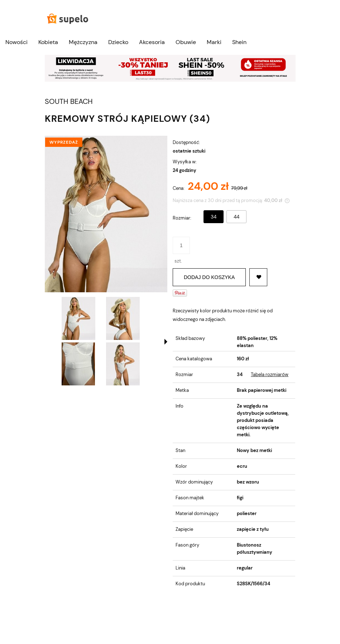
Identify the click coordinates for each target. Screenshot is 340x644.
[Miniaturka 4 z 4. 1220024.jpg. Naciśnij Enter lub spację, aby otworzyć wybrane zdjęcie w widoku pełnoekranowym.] (123, 364)
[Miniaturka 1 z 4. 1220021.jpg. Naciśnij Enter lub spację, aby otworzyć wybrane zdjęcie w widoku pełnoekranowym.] (78, 318)
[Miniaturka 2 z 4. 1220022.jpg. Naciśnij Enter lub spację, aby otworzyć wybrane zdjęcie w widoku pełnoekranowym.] (123, 318)
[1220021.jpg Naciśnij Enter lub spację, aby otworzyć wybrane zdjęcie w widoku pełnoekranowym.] (106, 214)
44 (236, 217)
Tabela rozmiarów (270, 374)
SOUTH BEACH (69, 102)
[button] (166, 342)
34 (214, 217)
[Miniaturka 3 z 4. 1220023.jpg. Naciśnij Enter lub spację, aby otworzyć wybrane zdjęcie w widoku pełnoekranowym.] (78, 364)
